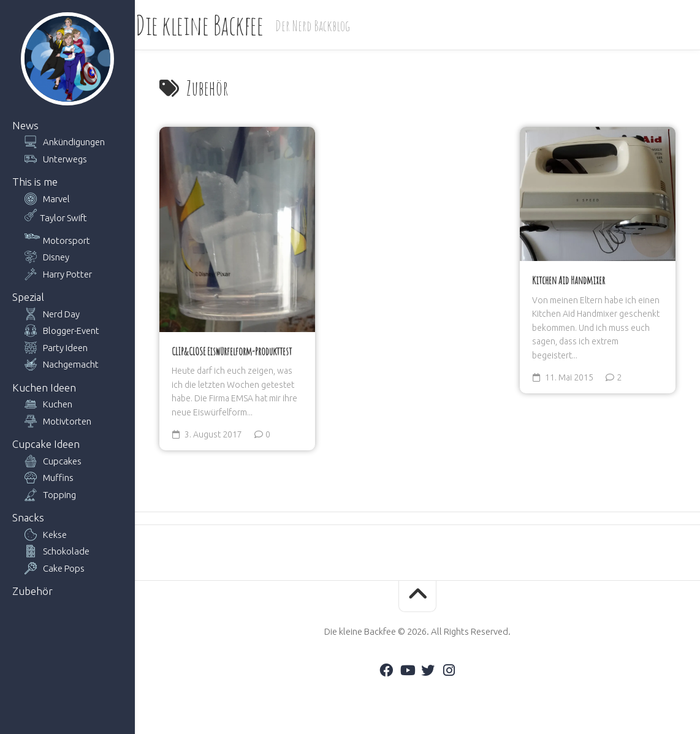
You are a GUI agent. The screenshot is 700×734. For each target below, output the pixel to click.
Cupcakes (62, 461)
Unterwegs (65, 159)
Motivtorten (67, 421)
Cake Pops (64, 568)
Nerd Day (61, 314)
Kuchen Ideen (44, 388)
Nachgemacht (71, 364)
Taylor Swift (63, 218)
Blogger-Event (71, 331)
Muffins (58, 478)
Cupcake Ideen (46, 444)
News (25, 125)
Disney (56, 257)
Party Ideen (65, 348)
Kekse (55, 535)
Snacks (28, 517)
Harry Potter (67, 274)
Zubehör (32, 591)
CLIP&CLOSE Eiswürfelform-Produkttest (232, 351)
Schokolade (66, 551)
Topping (59, 495)
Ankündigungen (74, 142)
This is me (35, 182)
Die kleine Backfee (223, 25)
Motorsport (67, 240)
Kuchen (58, 404)
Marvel (56, 199)
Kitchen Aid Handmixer (569, 280)
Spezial (28, 297)
